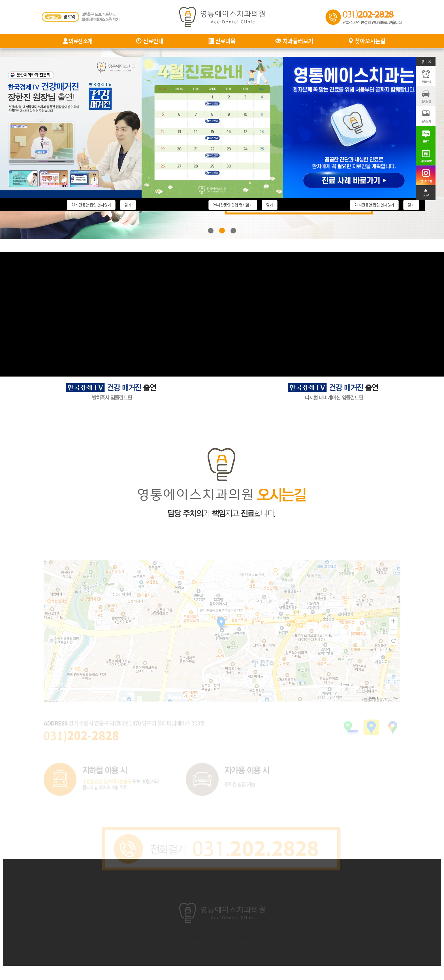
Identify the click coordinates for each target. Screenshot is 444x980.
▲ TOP (426, 193)
